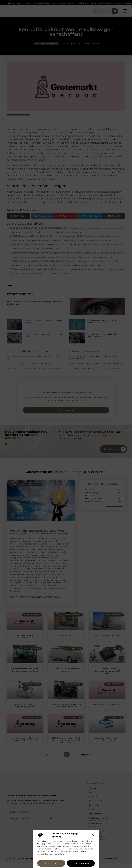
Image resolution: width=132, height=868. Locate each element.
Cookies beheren (81, 863)
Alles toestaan (51, 863)
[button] (93, 835)
